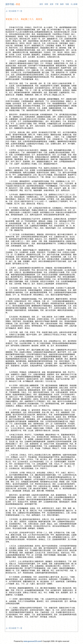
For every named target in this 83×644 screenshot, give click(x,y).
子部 (57, 4)
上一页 (8, 11)
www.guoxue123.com (32, 641)
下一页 (20, 11)
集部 (62, 4)
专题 (67, 4)
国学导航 (10, 4)
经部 (46, 4)
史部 (52, 4)
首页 (41, 4)
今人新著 (74, 4)
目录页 (14, 11)
